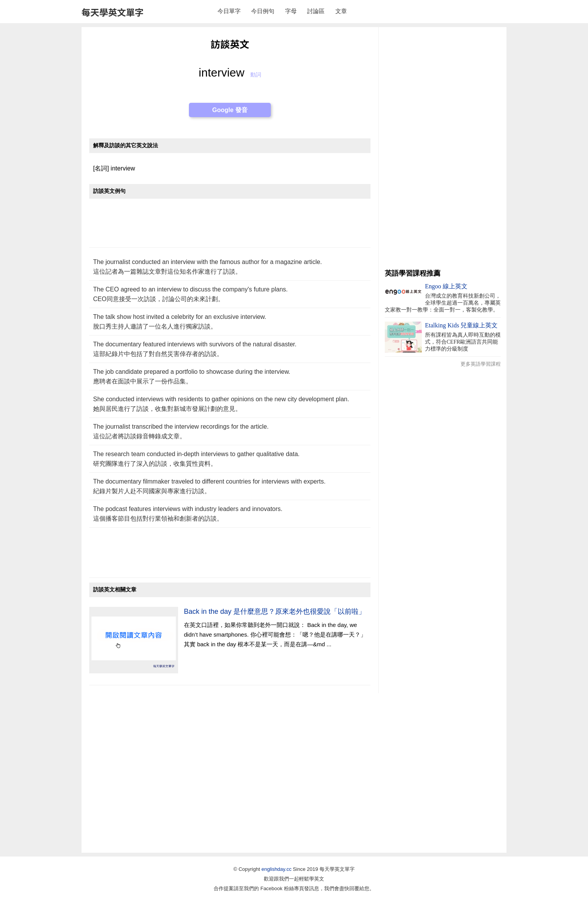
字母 (291, 11)
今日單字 (229, 11)
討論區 (316, 11)
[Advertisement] (230, 227)
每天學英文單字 (113, 12)
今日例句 (263, 11)
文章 (341, 11)
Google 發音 (230, 110)
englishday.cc (277, 869)
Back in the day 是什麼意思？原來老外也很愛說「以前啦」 (275, 611)
